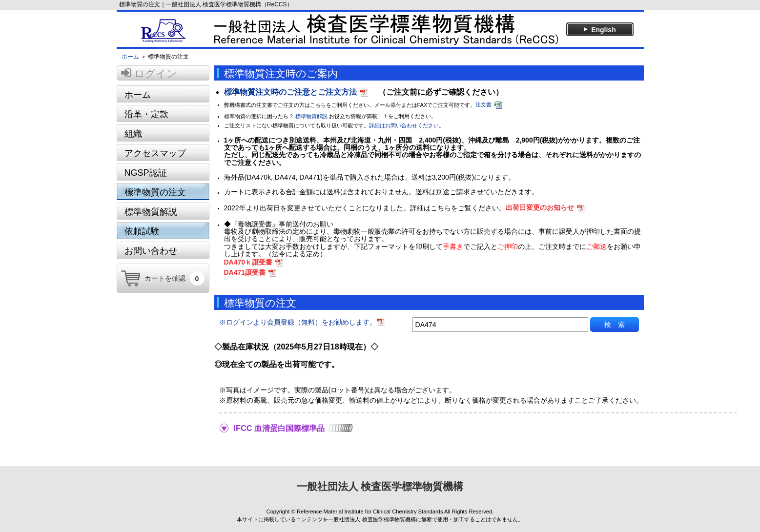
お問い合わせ (151, 251)
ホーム (130, 57)
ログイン (156, 73)
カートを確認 (174, 278)
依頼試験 (142, 231)
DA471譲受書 (245, 272)
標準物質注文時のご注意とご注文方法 (290, 92)
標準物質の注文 (155, 192)
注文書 (483, 104)
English (599, 30)
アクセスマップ (155, 153)
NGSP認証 (146, 173)
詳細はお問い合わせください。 (407, 125)
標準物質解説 (151, 212)
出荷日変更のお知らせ (540, 207)
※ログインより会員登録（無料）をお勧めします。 (302, 322)
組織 (133, 134)
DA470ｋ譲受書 (248, 262)
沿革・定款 (146, 114)
